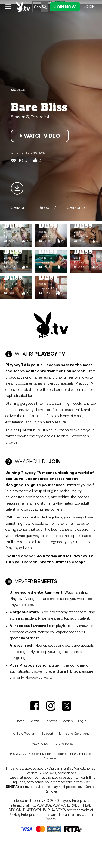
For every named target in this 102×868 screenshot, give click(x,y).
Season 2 (47, 207)
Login (89, 7)
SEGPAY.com (17, 787)
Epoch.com (33, 777)
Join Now (65, 7)
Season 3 (76, 207)
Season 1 (19, 207)
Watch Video (40, 136)
